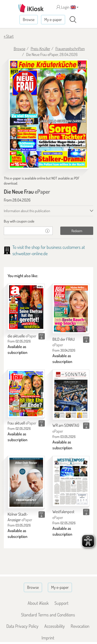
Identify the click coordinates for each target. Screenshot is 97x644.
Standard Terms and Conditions (48, 615)
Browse (29, 19)
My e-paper (53, 19)
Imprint (48, 638)
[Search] (73, 20)
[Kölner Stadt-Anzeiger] (26, 482)
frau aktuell (22, 423)
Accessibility (55, 626)
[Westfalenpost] (71, 481)
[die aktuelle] (26, 307)
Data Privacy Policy (22, 626)
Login (63, 7)
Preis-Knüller (40, 49)
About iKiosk (38, 603)
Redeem (77, 231)
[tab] (48, 221)
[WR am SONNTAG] (71, 395)
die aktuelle (22, 336)
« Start (9, 36)
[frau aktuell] (26, 394)
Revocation (80, 626)
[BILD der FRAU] (71, 309)
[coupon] (23, 231)
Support (61, 603)
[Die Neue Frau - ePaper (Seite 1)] (48, 114)
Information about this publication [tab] (27, 211)
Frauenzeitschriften (70, 49)
